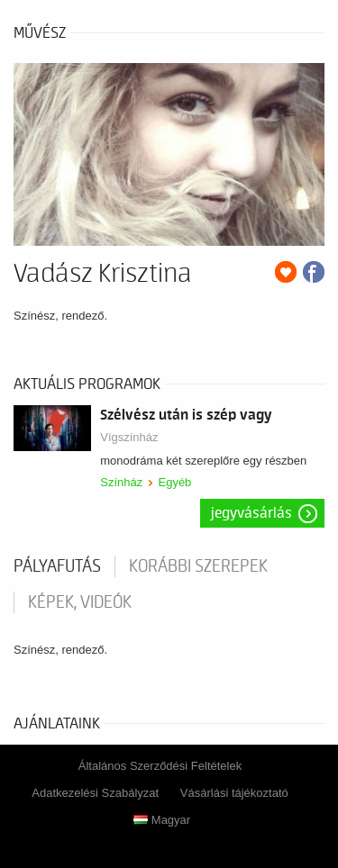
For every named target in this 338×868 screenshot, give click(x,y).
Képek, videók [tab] (80, 602)
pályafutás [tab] (57, 566)
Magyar (162, 820)
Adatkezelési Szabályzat (95, 793)
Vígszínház (129, 437)
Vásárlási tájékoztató (234, 793)
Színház (121, 482)
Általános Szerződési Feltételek (160, 766)
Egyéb (174, 482)
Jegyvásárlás (251, 513)
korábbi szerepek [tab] (198, 566)
